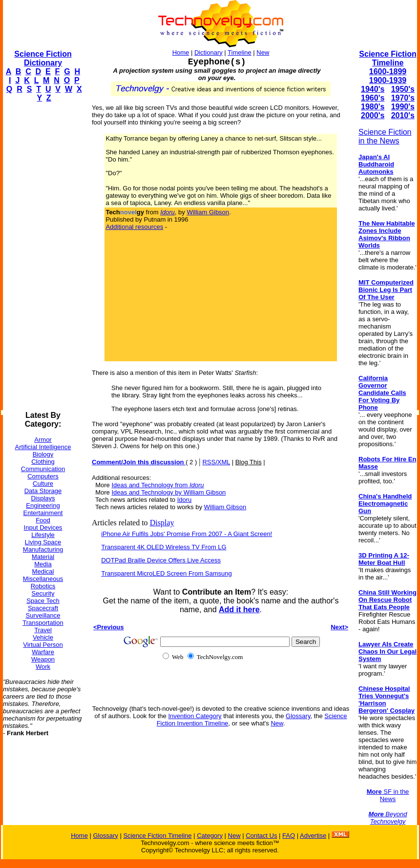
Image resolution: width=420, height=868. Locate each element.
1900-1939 (388, 80)
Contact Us (261, 836)
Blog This (249, 462)
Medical (43, 571)
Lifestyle (43, 535)
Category (210, 836)
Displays (43, 498)
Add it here (239, 610)
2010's (403, 115)
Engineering (43, 506)
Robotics (43, 586)
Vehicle (43, 637)
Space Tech (43, 601)
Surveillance (43, 615)
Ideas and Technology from (157, 485)
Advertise (313, 836)
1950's (403, 89)
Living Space (43, 542)
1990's (403, 107)
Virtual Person (43, 645)
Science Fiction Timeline (388, 58)
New (263, 52)
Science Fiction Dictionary (43, 58)
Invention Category (195, 716)
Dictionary (209, 52)
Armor (43, 440)
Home (181, 52)
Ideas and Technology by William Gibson (168, 492)
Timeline (240, 52)
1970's (403, 98)
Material (43, 557)
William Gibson (208, 212)
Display (162, 523)
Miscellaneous (43, 579)
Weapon (43, 659)
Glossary (298, 716)
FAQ (289, 836)
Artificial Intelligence (43, 447)
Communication (43, 469)
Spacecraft (43, 608)
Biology (43, 454)
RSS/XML (216, 462)
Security (43, 593)
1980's (373, 107)
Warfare (43, 652)
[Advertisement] (42, 257)
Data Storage (43, 491)
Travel (43, 630)
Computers (43, 476)
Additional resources (134, 227)
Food (43, 520)
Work (43, 667)
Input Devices (43, 527)
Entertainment (43, 513)
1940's (373, 89)
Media (43, 564)
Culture (43, 484)
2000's (373, 115)
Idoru (185, 500)
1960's (373, 98)
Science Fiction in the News (385, 136)
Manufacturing (43, 549)
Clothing (43, 462)
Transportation (43, 623)
